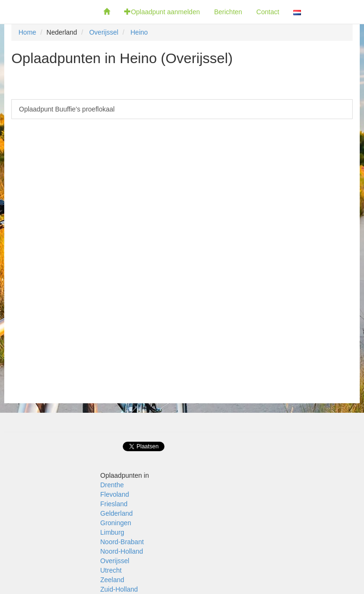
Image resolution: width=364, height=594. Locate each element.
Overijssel (104, 32)
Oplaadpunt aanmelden (162, 12)
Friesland (114, 504)
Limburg (113, 532)
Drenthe (112, 485)
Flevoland (115, 494)
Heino (139, 32)
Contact (268, 12)
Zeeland (113, 580)
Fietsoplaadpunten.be (48, 12)
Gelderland (117, 513)
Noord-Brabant (122, 542)
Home (27, 32)
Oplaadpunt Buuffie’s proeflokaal (67, 109)
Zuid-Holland (119, 589)
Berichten (228, 12)
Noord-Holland (122, 551)
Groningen (116, 523)
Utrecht (111, 570)
